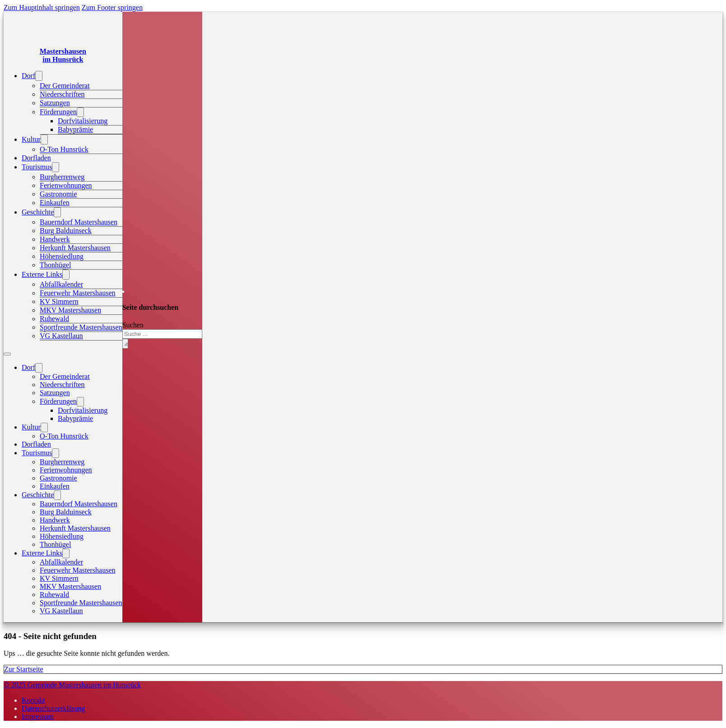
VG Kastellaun (61, 336)
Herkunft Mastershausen (75, 248)
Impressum (38, 716)
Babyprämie (75, 129)
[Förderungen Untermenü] (80, 112)
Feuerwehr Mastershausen (78, 293)
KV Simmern (59, 301)
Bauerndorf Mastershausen (79, 222)
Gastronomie (58, 194)
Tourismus (37, 167)
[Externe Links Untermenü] (66, 275)
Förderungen (58, 112)
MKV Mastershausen (70, 310)
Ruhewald (54, 319)
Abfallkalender (61, 284)
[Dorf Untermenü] (39, 76)
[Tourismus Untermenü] (56, 167)
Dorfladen (36, 158)
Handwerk (55, 239)
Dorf (28, 76)
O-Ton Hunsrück (64, 149)
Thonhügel (55, 265)
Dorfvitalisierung (83, 121)
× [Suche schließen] (125, 343)
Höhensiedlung (62, 256)
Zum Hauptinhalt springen (42, 7)
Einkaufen (55, 203)
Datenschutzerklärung (53, 708)
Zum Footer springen (112, 7)
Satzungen (55, 103)
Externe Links (42, 274)
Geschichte (38, 212)
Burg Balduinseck (66, 231)
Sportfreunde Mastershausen (81, 327)
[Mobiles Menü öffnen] (7, 354)
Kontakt (33, 700)
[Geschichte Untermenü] (57, 212)
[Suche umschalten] (123, 292)
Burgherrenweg (62, 177)
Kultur (31, 139)
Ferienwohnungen (66, 185)
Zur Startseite (24, 669)
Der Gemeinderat (65, 86)
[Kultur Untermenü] (44, 140)
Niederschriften (62, 94)
